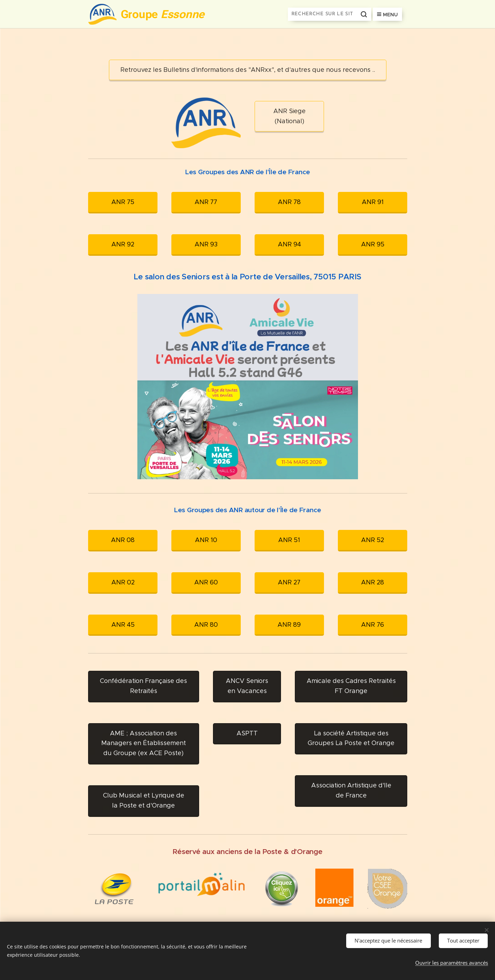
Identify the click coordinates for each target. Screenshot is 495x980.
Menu (387, 15)
